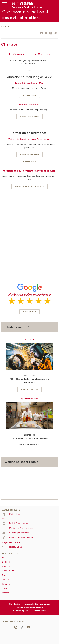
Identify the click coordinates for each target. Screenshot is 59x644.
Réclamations (40, 611)
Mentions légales (21, 611)
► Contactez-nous (29, 117)
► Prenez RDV (30, 95)
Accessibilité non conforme (38, 604)
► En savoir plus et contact (29, 186)
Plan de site (14, 604)
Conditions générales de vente (30, 607)
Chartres (6, 27)
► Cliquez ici (30, 312)
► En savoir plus (30, 389)
